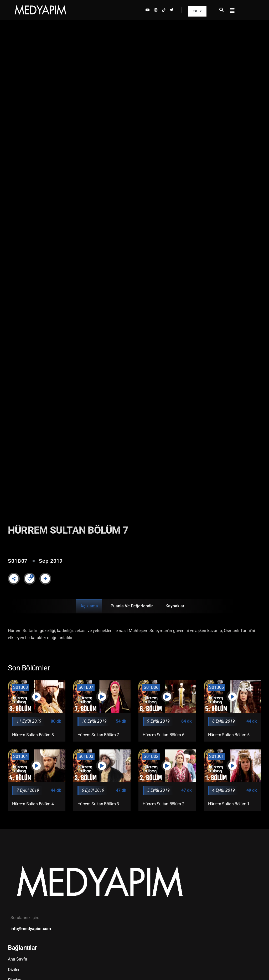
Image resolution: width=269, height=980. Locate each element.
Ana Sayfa (18, 959)
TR (197, 11)
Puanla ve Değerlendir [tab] (132, 606)
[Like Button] (30, 579)
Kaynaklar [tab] (175, 606)
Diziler (14, 970)
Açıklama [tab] (89, 606)
